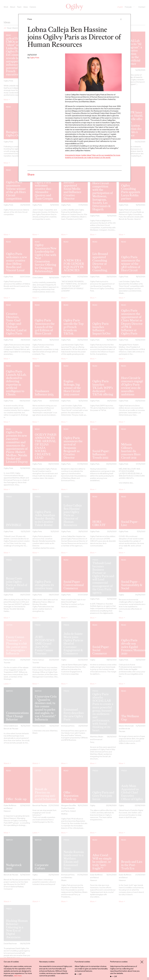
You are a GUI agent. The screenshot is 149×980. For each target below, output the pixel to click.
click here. (18, 976)
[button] (121, 19)
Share (31, 175)
